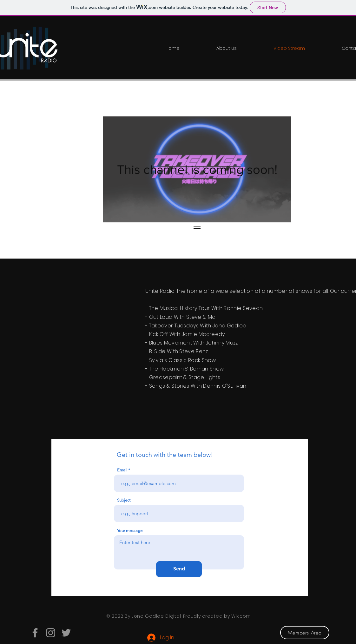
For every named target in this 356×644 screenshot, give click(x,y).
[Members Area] (305, 633)
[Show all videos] (197, 229)
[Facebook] (35, 633)
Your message (130, 531)
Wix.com (241, 616)
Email (122, 470)
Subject (124, 500)
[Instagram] (51, 633)
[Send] (179, 569)
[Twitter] (66, 633)
